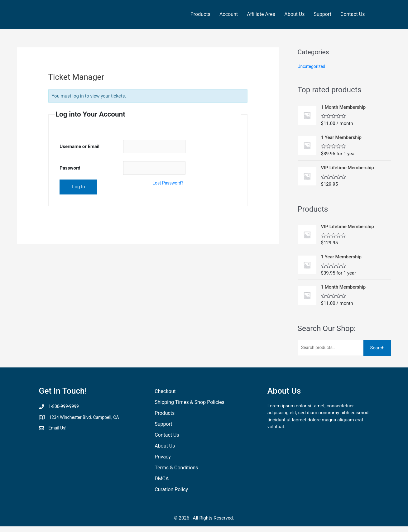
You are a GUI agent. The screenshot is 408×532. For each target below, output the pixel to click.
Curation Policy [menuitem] (171, 491)
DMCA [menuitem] (162, 480)
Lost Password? (169, 185)
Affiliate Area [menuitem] (261, 14)
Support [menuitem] (323, 14)
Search (377, 349)
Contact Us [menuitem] (353, 14)
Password (70, 170)
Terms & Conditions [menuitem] (176, 469)
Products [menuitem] (200, 14)
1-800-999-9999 (65, 408)
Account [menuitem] (229, 14)
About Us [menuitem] (294, 14)
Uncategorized (313, 66)
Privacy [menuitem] (163, 458)
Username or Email (79, 147)
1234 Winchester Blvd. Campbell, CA (87, 419)
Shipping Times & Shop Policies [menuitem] (190, 404)
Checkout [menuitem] (165, 393)
